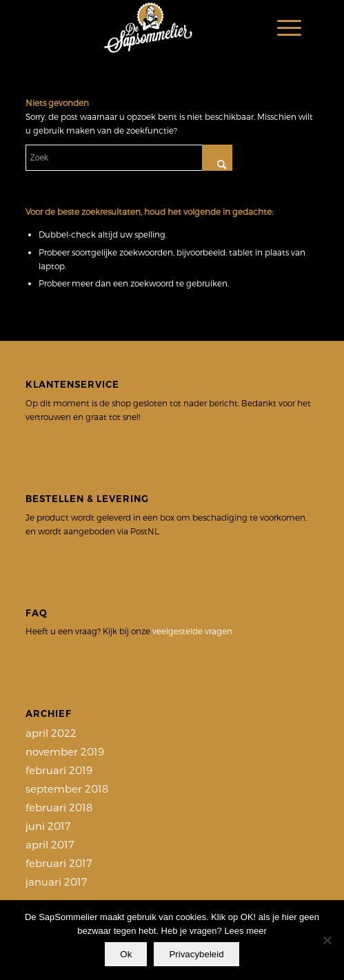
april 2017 (50, 844)
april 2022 (51, 733)
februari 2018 (59, 807)
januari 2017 (56, 882)
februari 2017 (59, 863)
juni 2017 (48, 826)
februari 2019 (59, 770)
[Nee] (327, 940)
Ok (126, 954)
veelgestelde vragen (192, 631)
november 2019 (65, 751)
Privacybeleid (196, 954)
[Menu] (282, 28)
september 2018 (67, 789)
